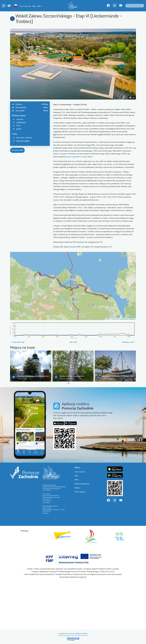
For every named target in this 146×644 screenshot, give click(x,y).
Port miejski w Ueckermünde (28, 376)
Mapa (34, 6)
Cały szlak (73, 342)
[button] (20, 64)
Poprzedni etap (17, 342)
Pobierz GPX (17, 150)
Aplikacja (78, 488)
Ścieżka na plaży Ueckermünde (114, 376)
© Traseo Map (114, 319)
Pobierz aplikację (80, 492)
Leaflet (107, 319)
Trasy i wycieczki (25, 6)
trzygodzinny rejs (78, 157)
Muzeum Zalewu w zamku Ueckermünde (75, 376)
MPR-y (40, 6)
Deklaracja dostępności (82, 484)
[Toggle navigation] (4, 6)
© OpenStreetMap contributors (127, 319)
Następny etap (129, 342)
